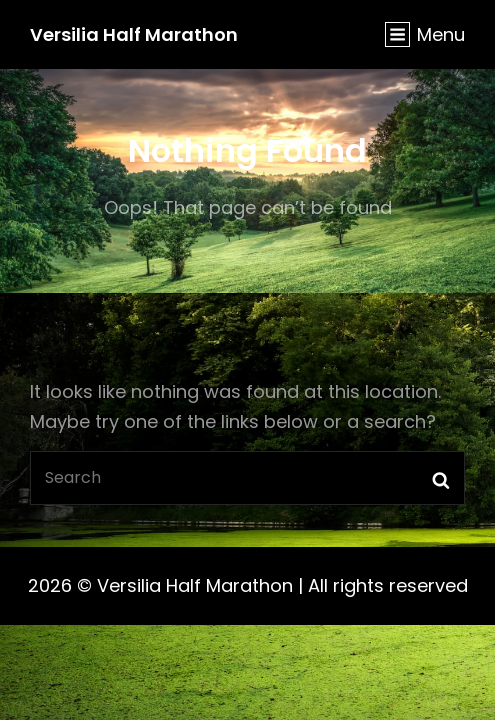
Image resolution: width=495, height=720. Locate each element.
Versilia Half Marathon (134, 34)
